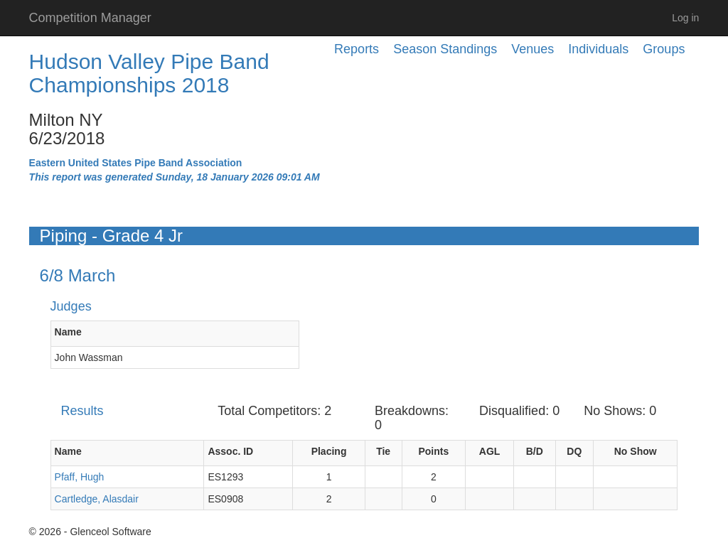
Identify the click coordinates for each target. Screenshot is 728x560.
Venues (532, 49)
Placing (329, 451)
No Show (636, 451)
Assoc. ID (230, 451)
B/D (535, 451)
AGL (490, 451)
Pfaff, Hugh (80, 477)
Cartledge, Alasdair (97, 499)
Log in (685, 18)
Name (68, 332)
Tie (383, 451)
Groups (664, 49)
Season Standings (445, 49)
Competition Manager (90, 18)
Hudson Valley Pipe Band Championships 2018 (149, 73)
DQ (574, 451)
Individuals (598, 49)
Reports (357, 49)
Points (433, 451)
